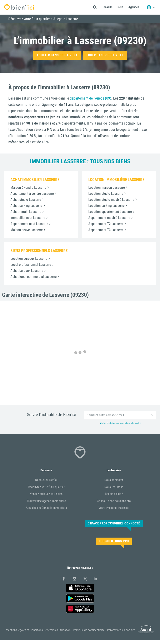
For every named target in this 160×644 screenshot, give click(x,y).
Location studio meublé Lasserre (111, 200)
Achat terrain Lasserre (26, 212)
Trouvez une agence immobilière (46, 501)
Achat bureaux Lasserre (27, 271)
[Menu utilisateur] (151, 7)
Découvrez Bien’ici (46, 480)
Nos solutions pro (114, 541)
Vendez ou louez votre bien (46, 494)
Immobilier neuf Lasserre (28, 218)
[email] (120, 415)
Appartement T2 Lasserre (106, 224)
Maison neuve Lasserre (27, 230)
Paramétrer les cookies (121, 630)
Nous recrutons (114, 487)
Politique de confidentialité (89, 630)
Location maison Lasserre (107, 187)
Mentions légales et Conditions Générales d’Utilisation (38, 630)
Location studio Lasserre (106, 193)
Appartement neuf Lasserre (29, 224)
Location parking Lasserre (106, 206)
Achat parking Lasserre (26, 206)
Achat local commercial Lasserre (34, 277)
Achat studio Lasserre (26, 200)
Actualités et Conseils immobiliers (46, 508)
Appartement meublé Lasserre (109, 218)
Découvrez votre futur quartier (46, 487)
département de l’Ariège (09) (91, 98)
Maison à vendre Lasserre (28, 187)
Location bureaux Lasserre (29, 258)
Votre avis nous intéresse (114, 508)
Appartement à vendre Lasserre (32, 193)
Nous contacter (114, 480)
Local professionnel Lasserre (31, 265)
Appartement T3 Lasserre (106, 230)
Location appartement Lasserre (110, 212)
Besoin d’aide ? (114, 494)
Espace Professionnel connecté (114, 523)
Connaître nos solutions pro (114, 501)
